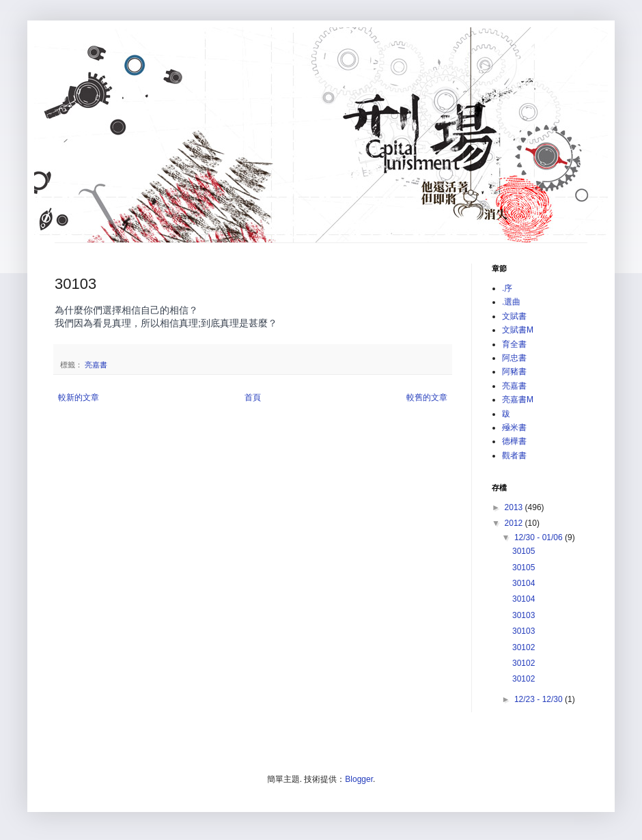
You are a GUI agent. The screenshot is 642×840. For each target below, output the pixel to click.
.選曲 (511, 302)
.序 (507, 288)
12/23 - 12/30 (540, 699)
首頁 (253, 397)
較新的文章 (79, 397)
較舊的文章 (427, 397)
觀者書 (514, 456)
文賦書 (514, 316)
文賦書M (518, 330)
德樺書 (514, 441)
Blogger (359, 779)
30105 (524, 551)
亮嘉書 (96, 365)
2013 (515, 507)
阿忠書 (514, 358)
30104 (524, 583)
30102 (524, 647)
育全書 (514, 344)
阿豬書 (514, 372)
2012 (515, 523)
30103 (524, 615)
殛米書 (514, 428)
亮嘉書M (518, 400)
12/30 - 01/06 (540, 537)
